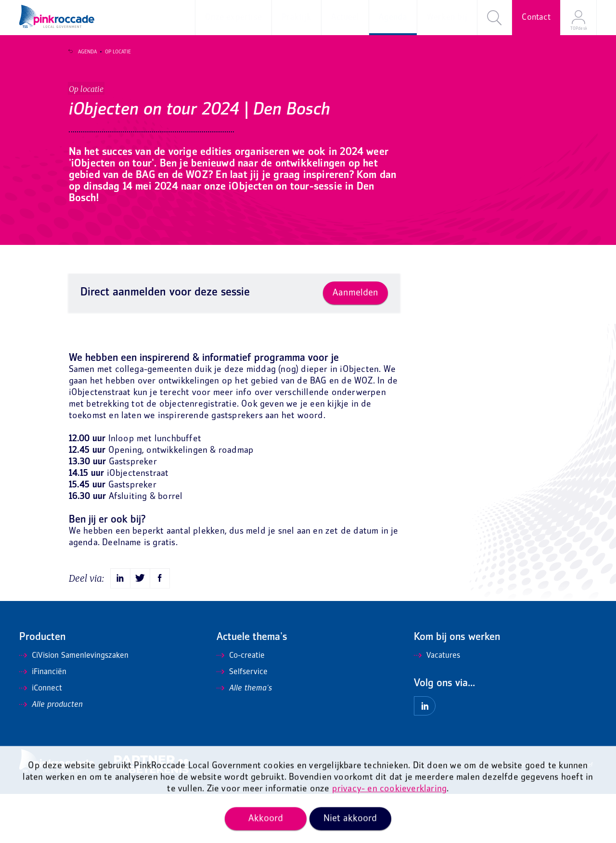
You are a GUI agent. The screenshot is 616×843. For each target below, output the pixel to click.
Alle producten (51, 754)
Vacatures (437, 705)
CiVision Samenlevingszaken (74, 705)
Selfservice (242, 721)
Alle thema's (244, 738)
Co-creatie (241, 705)
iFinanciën (43, 721)
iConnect (41, 738)
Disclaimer (450, 814)
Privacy (481, 814)
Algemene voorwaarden (399, 814)
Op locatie (112, 52)
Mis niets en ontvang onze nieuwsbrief (545, 814)
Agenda (82, 52)
